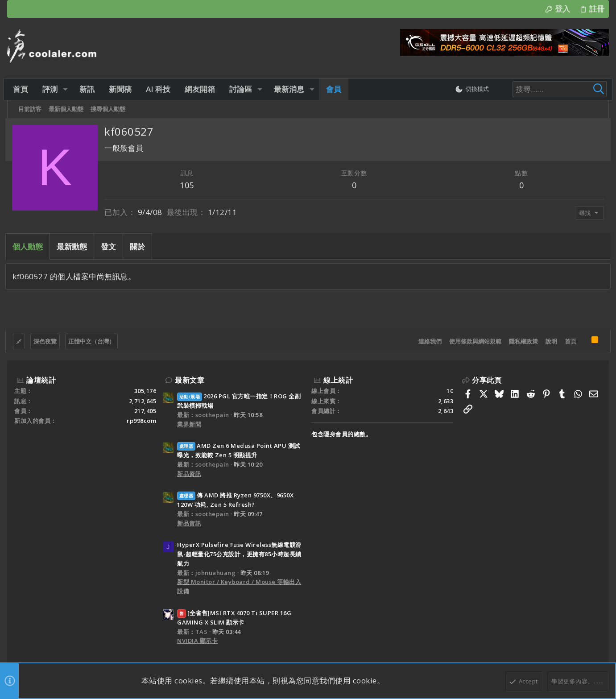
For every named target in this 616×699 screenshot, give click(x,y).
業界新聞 (189, 424)
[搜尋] (546, 89)
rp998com (141, 421)
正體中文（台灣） (93, 341)
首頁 (569, 341)
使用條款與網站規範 (473, 341)
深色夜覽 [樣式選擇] (47, 341)
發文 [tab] (110, 246)
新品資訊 (189, 474)
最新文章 (190, 380)
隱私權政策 (522, 341)
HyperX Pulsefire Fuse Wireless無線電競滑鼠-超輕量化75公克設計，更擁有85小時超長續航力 (239, 554)
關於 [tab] (139, 246)
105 (188, 185)
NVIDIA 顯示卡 (197, 641)
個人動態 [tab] (29, 246)
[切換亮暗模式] (466, 89)
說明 (550, 341)
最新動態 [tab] (74, 246)
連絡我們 (428, 341)
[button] (67, 89)
